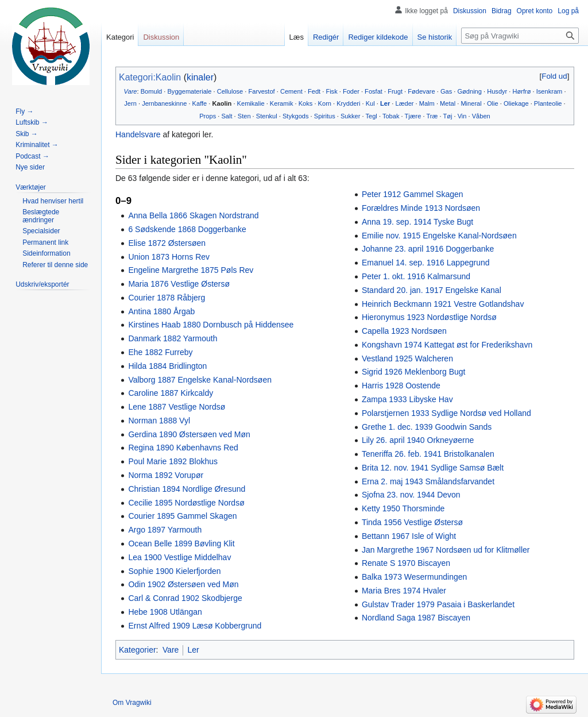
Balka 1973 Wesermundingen (414, 577)
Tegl (372, 116)
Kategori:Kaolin (150, 77)
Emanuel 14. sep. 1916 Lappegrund (426, 263)
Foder (351, 91)
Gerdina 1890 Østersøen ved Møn (189, 434)
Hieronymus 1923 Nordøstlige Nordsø (429, 317)
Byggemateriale (189, 91)
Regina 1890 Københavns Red (183, 448)
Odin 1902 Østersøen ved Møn (183, 584)
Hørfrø (522, 91)
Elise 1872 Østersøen (167, 243)
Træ (432, 116)
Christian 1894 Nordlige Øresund (187, 489)
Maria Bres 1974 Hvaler (404, 591)
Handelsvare (138, 134)
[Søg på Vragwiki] (520, 36)
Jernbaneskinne (164, 103)
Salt (227, 116)
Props (208, 116)
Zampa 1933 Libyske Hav (407, 399)
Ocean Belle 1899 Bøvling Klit (181, 543)
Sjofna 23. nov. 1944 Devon (411, 495)
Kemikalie (251, 103)
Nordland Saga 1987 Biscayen (416, 618)
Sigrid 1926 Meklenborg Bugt (414, 372)
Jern (130, 103)
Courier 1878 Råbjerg (167, 298)
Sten (244, 116)
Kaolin (222, 103)
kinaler (200, 77)
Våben (481, 116)
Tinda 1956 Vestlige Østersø (412, 522)
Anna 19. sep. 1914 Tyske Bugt (417, 222)
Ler (385, 103)
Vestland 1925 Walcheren (407, 358)
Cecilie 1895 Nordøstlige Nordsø (186, 503)
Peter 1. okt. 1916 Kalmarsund (416, 276)
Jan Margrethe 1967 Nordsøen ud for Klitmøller (446, 550)
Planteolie (548, 103)
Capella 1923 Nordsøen (404, 331)
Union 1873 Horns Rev (169, 257)
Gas (446, 91)
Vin (462, 116)
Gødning (469, 91)
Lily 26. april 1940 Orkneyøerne (418, 440)
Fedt (314, 91)
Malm (427, 103)
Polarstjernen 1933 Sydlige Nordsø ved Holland (446, 413)
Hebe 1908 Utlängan (165, 612)
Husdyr (497, 91)
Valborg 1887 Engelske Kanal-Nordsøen (200, 380)
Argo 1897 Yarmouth (165, 530)
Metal (448, 103)
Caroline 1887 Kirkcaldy (171, 393)
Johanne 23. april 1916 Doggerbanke (428, 249)
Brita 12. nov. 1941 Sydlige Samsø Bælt (433, 468)
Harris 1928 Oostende (401, 386)
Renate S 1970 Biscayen (406, 563)
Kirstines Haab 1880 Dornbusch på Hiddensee (211, 325)
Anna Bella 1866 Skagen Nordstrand (193, 215)
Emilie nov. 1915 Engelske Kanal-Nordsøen (439, 236)
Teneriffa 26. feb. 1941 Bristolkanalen (428, 454)
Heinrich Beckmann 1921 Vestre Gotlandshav (443, 304)
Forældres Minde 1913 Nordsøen (421, 208)
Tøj (447, 116)
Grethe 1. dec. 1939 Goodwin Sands (427, 427)
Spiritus (325, 116)
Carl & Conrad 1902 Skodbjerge (185, 598)
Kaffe (200, 103)
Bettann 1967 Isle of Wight (409, 536)
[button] (554, 76)
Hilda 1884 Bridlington (167, 366)
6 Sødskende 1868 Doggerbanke (187, 229)
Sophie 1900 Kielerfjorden (174, 571)
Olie (493, 103)
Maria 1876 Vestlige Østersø (179, 284)
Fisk (331, 91)
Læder (404, 103)
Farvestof (262, 91)
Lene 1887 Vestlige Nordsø (177, 407)
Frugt (395, 91)
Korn (325, 103)
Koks (306, 103)
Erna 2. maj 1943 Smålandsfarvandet (428, 481)
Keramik (282, 103)
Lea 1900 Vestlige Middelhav (179, 557)
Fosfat (374, 91)
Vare (131, 91)
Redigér (326, 37)
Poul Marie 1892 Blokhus (173, 461)
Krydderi (348, 103)
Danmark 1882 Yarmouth (173, 338)
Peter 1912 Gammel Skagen (413, 194)
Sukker (350, 116)
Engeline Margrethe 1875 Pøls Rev (191, 270)
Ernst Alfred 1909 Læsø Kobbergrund (195, 626)
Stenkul (267, 116)
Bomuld (152, 91)
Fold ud (554, 76)
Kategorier (138, 650)
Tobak (391, 116)
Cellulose (230, 91)
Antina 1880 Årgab (161, 311)
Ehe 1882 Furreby (160, 352)
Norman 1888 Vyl (159, 421)
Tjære (413, 116)
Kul (370, 103)
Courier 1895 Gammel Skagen (182, 516)
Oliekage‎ (516, 103)
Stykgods (296, 116)
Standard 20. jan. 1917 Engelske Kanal (432, 290)
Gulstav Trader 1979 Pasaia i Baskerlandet (438, 604)
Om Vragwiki (132, 703)
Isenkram (550, 91)
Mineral (471, 103)
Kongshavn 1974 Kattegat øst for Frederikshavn (447, 345)
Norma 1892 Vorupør (166, 475)
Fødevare (421, 91)
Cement (291, 91)
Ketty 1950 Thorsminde (403, 508)
